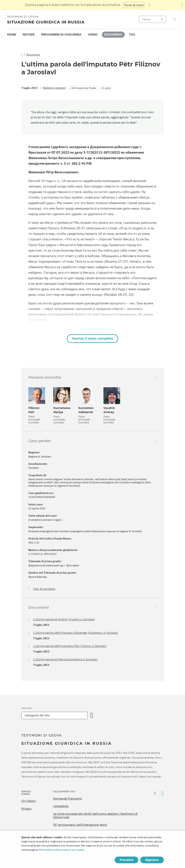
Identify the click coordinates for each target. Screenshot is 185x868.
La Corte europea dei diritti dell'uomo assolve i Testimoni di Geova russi (95, 816)
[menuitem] (12, 35)
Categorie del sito (37, 715)
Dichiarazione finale (84, 88)
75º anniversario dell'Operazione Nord (80, 825)
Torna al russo (134, 5)
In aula (106, 88)
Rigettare (152, 860)
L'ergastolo (61, 806)
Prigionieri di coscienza (61, 35)
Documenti (113, 35)
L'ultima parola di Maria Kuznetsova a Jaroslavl (65, 659)
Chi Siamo (28, 801)
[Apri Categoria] (92, 715)
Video (93, 35)
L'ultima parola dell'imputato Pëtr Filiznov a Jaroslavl (70, 646)
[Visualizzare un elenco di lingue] (151, 5)
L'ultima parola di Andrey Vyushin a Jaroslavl (64, 619)
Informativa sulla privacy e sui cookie (61, 850)
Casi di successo (44, 589)
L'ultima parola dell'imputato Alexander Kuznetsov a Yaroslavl (76, 633)
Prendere (127, 860)
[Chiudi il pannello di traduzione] (182, 5)
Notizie (29, 35)
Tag (132, 35)
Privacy (26, 809)
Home (12, 35)
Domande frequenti (67, 799)
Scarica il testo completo (92, 338)
